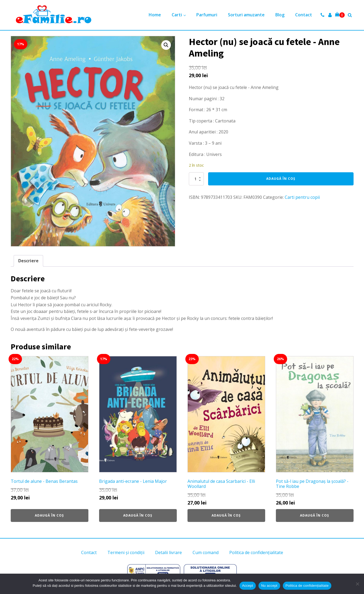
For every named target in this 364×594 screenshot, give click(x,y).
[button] (166, 45)
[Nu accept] (357, 584)
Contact (304, 15)
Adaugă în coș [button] (49, 515)
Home (155, 15)
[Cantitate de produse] (196, 179)
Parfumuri (207, 15)
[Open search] (350, 15)
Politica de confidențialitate (256, 552)
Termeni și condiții (126, 552)
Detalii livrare (168, 552)
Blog (280, 15)
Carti (177, 15)
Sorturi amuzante (246, 15)
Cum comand (206, 552)
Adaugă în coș (281, 179)
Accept (248, 586)
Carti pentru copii (302, 197)
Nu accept (269, 586)
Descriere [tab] (28, 261)
